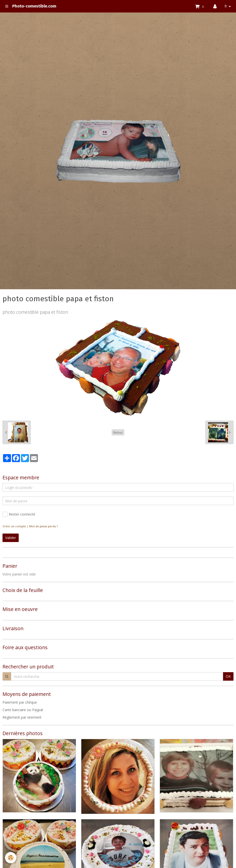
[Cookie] (11, 858)
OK (228, 676)
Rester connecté (19, 514)
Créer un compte (14, 526)
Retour (118, 432)
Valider (11, 538)
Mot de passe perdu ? (44, 526)
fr (226, 6)
